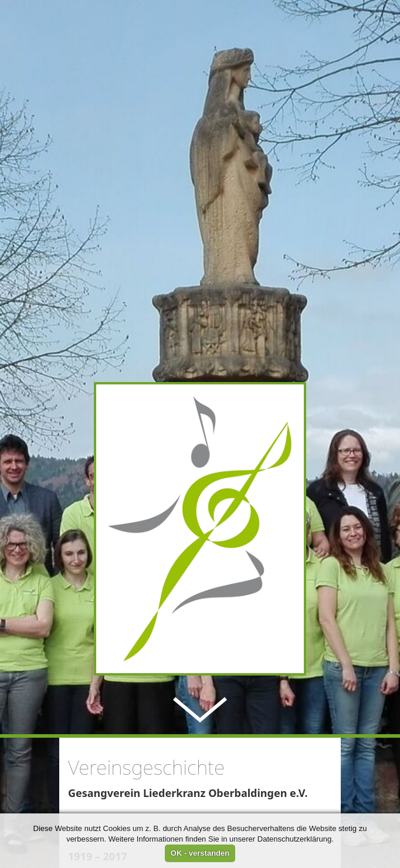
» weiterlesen (99, 789)
